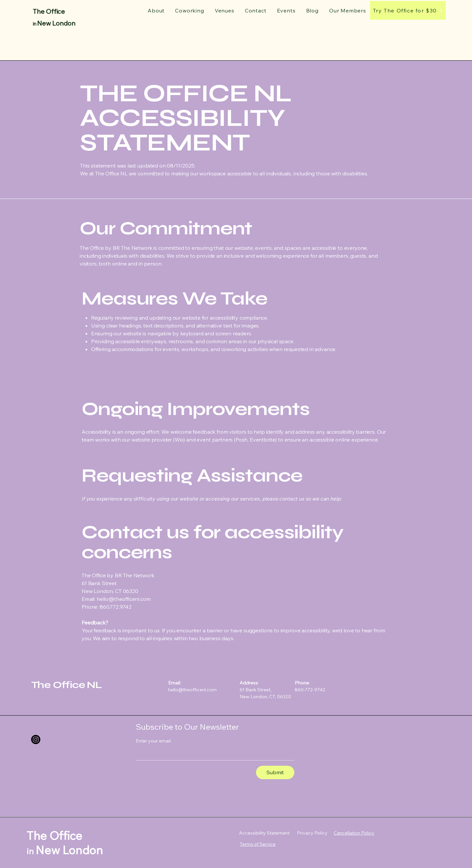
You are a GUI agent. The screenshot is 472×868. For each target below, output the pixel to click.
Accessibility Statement (264, 833)
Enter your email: (154, 741)
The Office (49, 11)
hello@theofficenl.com (192, 690)
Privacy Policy (312, 833)
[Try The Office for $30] (408, 10)
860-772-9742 (310, 690)
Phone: (302, 683)
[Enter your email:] (213, 754)
